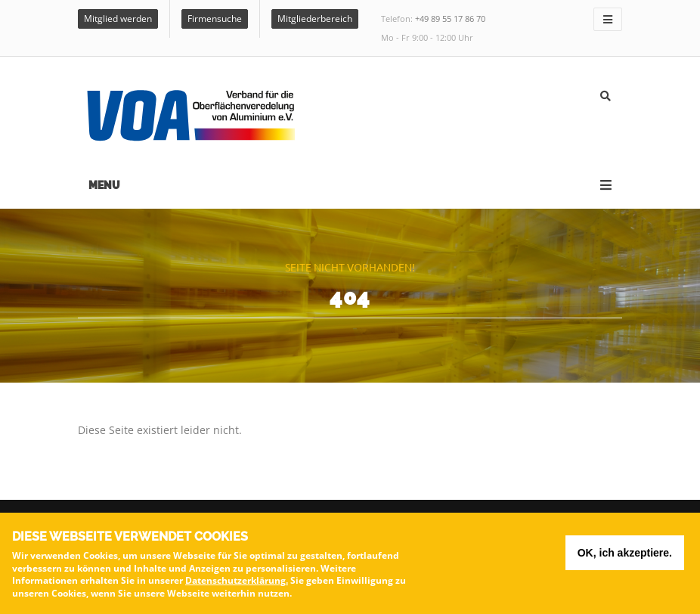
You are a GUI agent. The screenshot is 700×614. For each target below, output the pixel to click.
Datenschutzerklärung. (237, 584)
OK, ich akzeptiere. (625, 557)
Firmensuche (215, 19)
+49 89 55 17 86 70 (450, 19)
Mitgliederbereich (315, 19)
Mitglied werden (118, 19)
